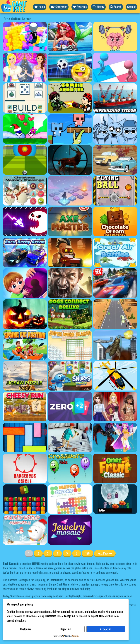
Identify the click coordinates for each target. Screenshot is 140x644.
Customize (26, 629)
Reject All (66, 629)
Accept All (106, 629)
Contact (132, 7)
